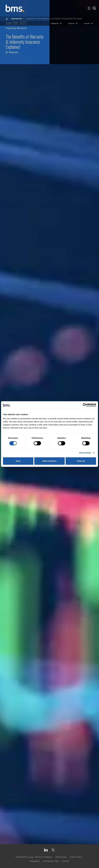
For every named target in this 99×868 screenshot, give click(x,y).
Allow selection (49, 461)
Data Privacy (61, 857)
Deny (18, 461)
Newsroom (17, 19)
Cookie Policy (76, 857)
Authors (73, 23)
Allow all (81, 461)
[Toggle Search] (94, 8)
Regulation (35, 861)
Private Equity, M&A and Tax (16, 28)
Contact (66, 861)
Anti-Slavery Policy (51, 861)
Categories (56, 23)
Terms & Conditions (44, 857)
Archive (89, 23)
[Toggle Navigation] (89, 8)
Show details (85, 453)
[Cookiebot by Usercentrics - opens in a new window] (85, 405)
